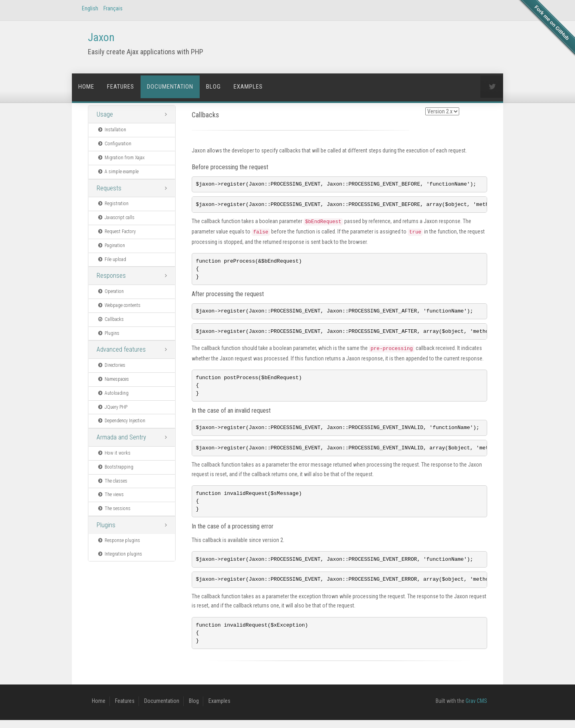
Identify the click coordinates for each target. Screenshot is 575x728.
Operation (110, 291)
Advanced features (121, 349)
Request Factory (116, 231)
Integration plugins (120, 554)
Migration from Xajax (121, 158)
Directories (111, 365)
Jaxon (101, 37)
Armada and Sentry (121, 437)
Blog (213, 87)
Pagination (111, 245)
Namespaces (113, 379)
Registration (113, 204)
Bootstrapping (115, 467)
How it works (114, 453)
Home (86, 87)
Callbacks (110, 319)
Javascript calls (116, 218)
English (90, 8)
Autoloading (113, 393)
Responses (111, 276)
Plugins (108, 333)
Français (113, 8)
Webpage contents (119, 305)
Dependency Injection (121, 421)
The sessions (114, 508)
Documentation (170, 87)
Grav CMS (476, 709)
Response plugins (119, 540)
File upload (112, 259)
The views (110, 495)
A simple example (118, 172)
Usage (105, 114)
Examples (248, 87)
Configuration (114, 144)
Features (121, 87)
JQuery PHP (112, 407)
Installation (112, 130)
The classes (112, 481)
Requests (109, 188)
